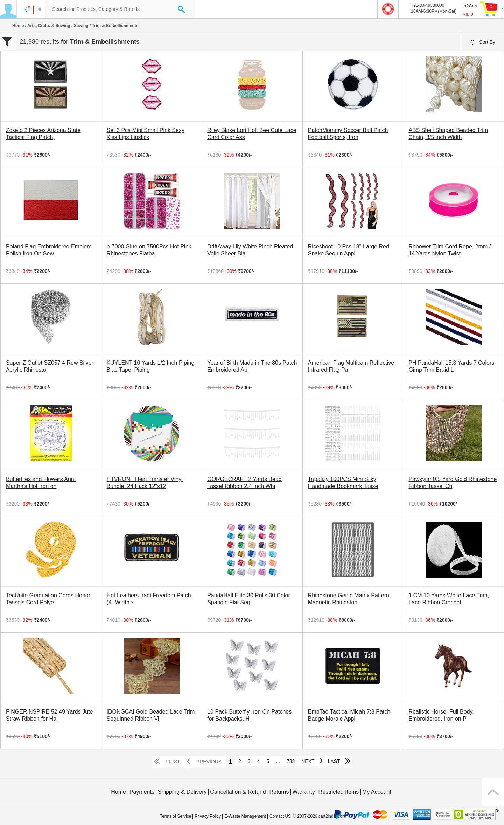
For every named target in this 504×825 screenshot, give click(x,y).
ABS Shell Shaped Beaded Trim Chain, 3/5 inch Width (448, 134)
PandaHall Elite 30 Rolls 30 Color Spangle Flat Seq (249, 599)
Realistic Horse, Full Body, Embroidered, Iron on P (441, 715)
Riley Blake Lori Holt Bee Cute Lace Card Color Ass (252, 134)
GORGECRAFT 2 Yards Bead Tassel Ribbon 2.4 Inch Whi (244, 483)
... (278, 761)
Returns (279, 792)
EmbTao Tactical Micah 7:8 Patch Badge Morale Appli (349, 715)
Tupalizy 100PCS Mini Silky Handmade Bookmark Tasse (343, 483)
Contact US (280, 816)
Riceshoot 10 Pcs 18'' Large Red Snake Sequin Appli (349, 250)
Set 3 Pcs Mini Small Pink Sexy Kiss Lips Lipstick (146, 134)
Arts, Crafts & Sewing (49, 26)
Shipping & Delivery (182, 792)
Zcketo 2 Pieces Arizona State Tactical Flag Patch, (43, 134)
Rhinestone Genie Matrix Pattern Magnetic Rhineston (349, 599)
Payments (142, 792)
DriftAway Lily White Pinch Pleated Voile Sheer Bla (250, 250)
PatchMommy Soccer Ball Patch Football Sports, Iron (348, 134)
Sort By (483, 42)
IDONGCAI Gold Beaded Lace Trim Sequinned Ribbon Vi (151, 715)
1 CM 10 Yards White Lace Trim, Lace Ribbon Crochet (449, 599)
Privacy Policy (208, 816)
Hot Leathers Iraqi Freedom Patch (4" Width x (149, 599)
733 (291, 761)
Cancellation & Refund (238, 792)
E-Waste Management (245, 816)
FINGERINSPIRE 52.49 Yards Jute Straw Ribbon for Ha (49, 715)
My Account (377, 792)
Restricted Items (339, 792)
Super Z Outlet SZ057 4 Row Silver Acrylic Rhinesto (50, 366)
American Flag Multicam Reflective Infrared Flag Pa (351, 366)
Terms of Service (176, 816)
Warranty (303, 792)
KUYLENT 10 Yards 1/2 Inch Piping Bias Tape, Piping (151, 366)
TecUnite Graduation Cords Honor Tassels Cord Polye (48, 599)
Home (18, 26)
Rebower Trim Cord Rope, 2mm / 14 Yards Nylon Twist (450, 250)
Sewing (81, 26)
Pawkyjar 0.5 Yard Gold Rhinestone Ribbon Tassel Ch (453, 483)
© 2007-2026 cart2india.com (319, 816)
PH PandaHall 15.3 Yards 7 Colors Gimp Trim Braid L (451, 366)
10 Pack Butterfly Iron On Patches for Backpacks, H (249, 715)
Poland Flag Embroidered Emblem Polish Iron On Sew (49, 250)
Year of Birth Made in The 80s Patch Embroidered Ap (252, 366)
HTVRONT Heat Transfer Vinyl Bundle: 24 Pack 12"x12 (145, 483)
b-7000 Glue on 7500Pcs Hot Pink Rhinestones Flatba (149, 250)
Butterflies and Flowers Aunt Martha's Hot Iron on (41, 483)
